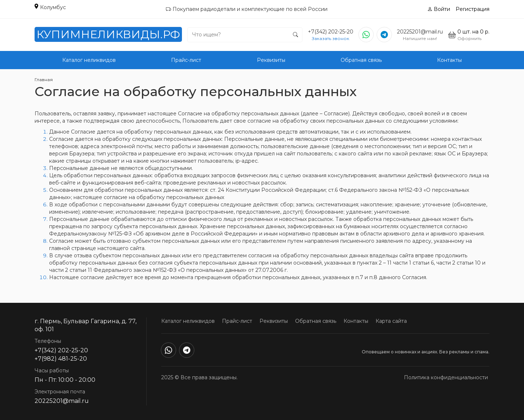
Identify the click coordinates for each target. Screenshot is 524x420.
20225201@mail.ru (420, 32)
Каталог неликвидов (89, 60)
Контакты (449, 60)
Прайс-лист (186, 60)
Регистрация (473, 9)
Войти (439, 9)
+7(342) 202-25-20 (331, 32)
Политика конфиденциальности (446, 377)
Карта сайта (391, 321)
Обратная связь (361, 60)
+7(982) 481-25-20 (61, 359)
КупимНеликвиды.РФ (108, 34)
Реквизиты (271, 60)
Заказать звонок (331, 38)
